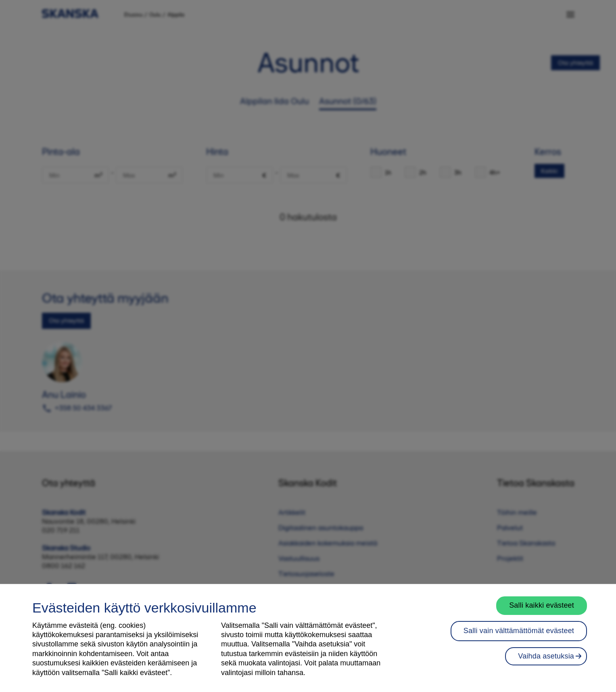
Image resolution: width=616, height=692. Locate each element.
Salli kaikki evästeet (542, 605)
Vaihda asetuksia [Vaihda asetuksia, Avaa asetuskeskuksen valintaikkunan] (546, 656)
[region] (308, 638)
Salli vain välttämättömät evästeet (519, 631)
